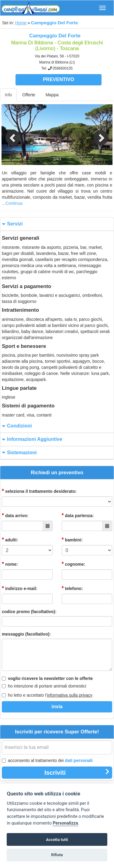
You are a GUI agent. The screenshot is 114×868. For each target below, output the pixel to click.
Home (21, 23)
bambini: (72, 540)
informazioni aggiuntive (31, 439)
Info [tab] (8, 95)
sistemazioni (19, 453)
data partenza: (78, 515)
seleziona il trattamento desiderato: (39, 491)
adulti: (10, 540)
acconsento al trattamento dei (47, 760)
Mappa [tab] (52, 95)
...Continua (12, 203)
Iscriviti (77, 772)
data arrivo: (15, 515)
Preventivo (59, 79)
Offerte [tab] (29, 95)
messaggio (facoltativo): (26, 634)
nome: (10, 564)
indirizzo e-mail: (20, 588)
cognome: (74, 564)
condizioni (16, 426)
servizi (12, 224)
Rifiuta (57, 855)
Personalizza (65, 823)
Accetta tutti (57, 840)
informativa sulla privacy (69, 695)
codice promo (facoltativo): (29, 612)
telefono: (72, 588)
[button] (9, 135)
